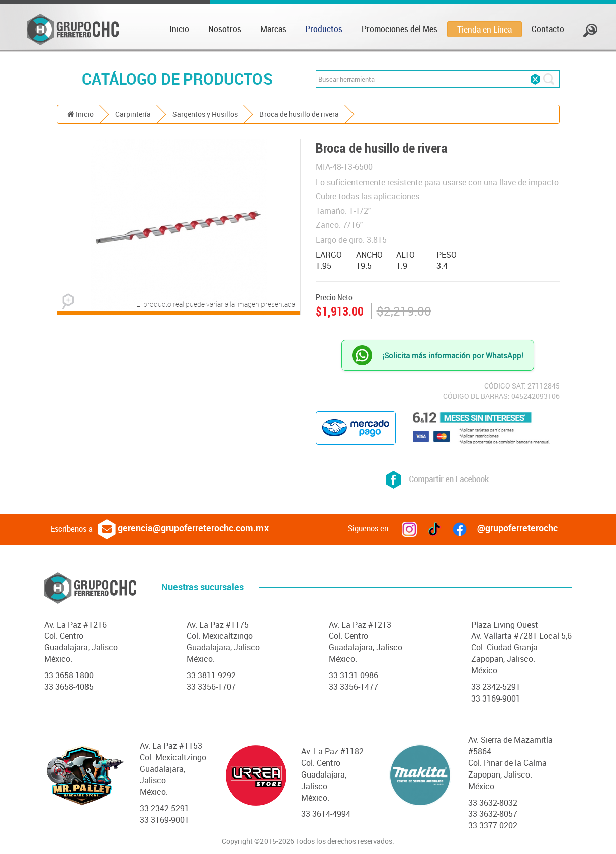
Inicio (179, 29)
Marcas (273, 29)
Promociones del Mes (400, 29)
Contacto (548, 29)
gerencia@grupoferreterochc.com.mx (183, 528)
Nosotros (225, 29)
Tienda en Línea (485, 29)
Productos (324, 29)
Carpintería (133, 114)
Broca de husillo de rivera (299, 114)
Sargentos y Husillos (205, 114)
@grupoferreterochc (505, 528)
